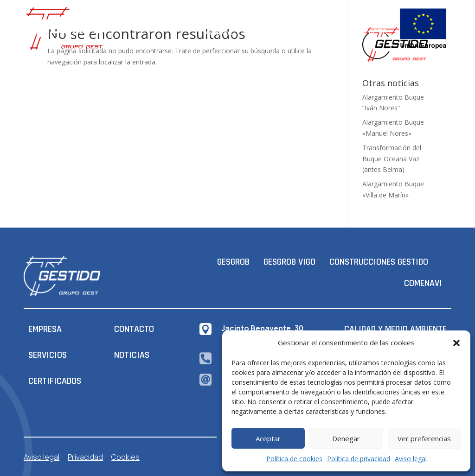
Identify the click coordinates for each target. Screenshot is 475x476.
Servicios (321, 33)
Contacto (368, 33)
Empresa (215, 33)
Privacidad (85, 457)
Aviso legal (411, 459)
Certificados (267, 33)
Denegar (346, 438)
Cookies (125, 457)
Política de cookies (294, 459)
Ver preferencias (424, 438)
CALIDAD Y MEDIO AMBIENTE (395, 329)
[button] (456, 343)
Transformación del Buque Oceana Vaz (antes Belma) (392, 159)
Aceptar (268, 438)
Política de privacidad (359, 459)
